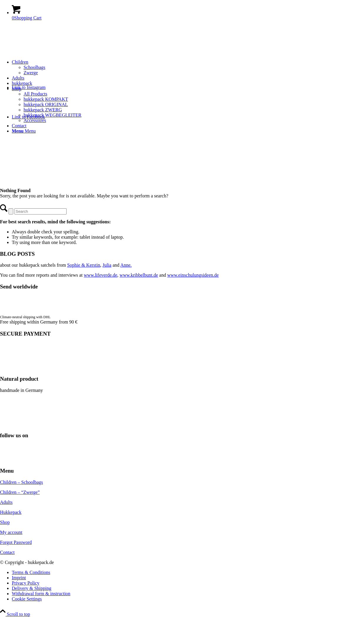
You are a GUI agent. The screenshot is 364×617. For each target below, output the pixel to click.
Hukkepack (11, 512)
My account (11, 532)
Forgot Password (16, 542)
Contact (7, 552)
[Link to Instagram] (29, 87)
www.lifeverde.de (101, 275)
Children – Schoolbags (21, 482)
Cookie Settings (27, 599)
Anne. (126, 265)
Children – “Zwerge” (20, 492)
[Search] (40, 211)
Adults (6, 502)
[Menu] (24, 131)
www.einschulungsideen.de (193, 275)
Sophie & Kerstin (84, 265)
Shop (5, 522)
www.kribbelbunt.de (139, 275)
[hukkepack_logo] (44, 53)
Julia (107, 265)
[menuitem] (188, 67)
